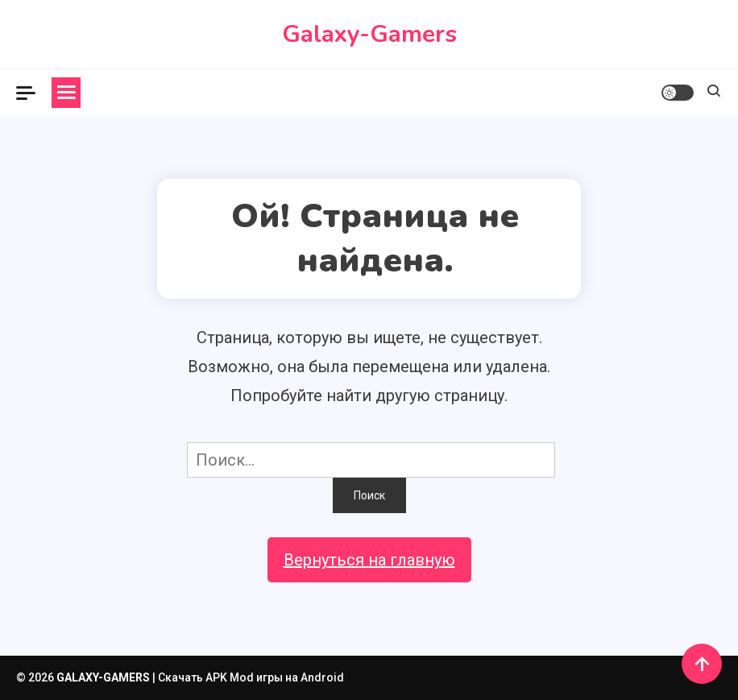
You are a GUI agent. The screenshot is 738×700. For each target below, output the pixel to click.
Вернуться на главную (369, 560)
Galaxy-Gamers (369, 34)
